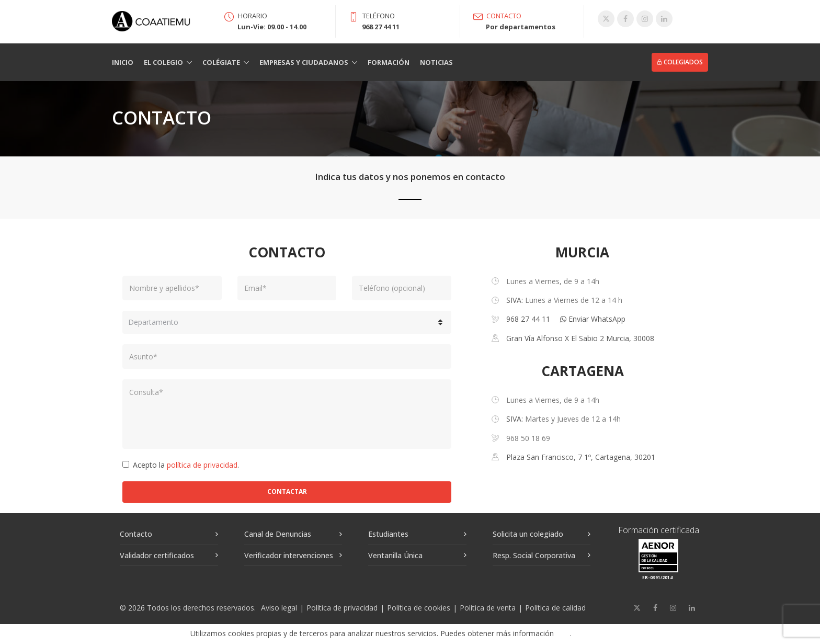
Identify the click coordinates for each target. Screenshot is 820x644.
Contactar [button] (287, 492)
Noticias (436, 62)
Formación (389, 62)
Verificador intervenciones (289, 555)
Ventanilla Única (395, 555)
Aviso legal (279, 608)
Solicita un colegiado (528, 534)
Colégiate (221, 62)
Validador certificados (157, 555)
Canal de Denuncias (278, 534)
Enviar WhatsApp (593, 319)
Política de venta (488, 608)
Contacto (136, 534)
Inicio (123, 62)
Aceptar (606, 634)
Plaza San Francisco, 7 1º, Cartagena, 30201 (581, 457)
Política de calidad (555, 608)
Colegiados (680, 62)
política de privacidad (202, 465)
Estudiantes (388, 534)
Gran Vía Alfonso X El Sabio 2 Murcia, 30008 (580, 338)
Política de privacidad (342, 608)
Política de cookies (419, 608)
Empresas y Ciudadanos (304, 62)
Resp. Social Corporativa (534, 555)
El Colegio (163, 62)
